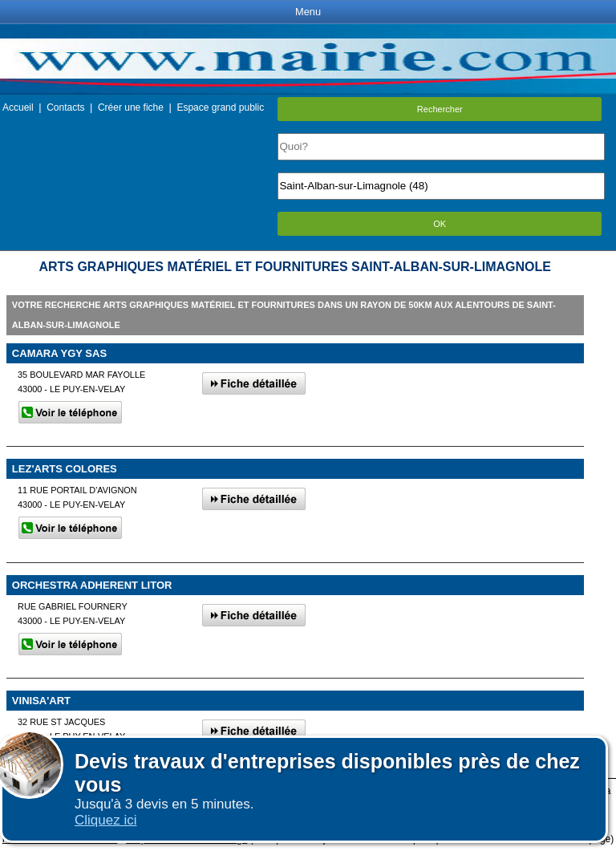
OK (440, 224)
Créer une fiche (131, 107)
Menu (308, 12)
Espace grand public (220, 107)
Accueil (18, 107)
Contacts (65, 107)
